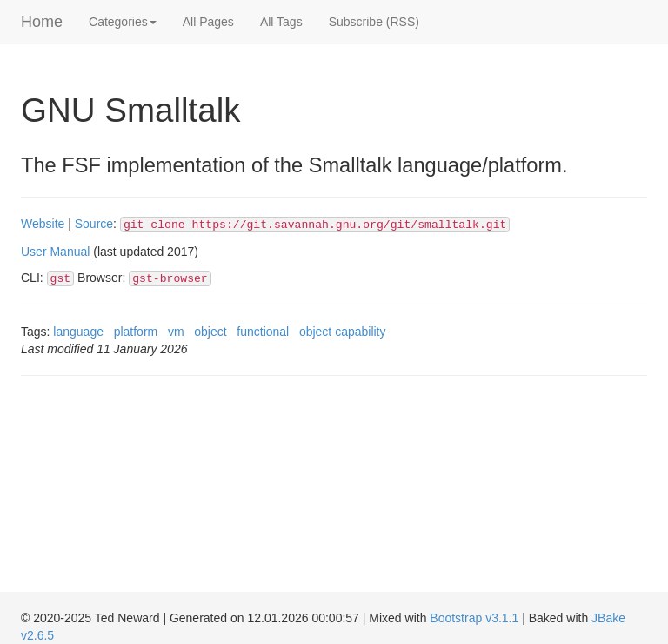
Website (43, 224)
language (78, 332)
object (210, 332)
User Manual (55, 252)
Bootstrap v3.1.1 (474, 618)
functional (263, 332)
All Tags (281, 22)
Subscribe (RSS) (374, 22)
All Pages (208, 22)
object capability (343, 332)
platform (136, 332)
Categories (123, 22)
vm (176, 332)
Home (42, 22)
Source (94, 224)
